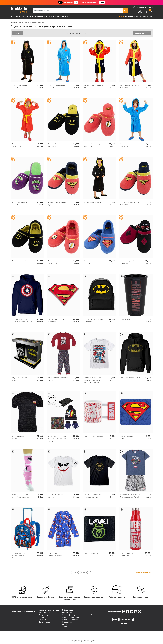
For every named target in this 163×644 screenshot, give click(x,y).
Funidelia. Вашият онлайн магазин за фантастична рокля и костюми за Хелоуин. (19, 10)
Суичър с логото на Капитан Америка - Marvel (22, 320)
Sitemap (64, 624)
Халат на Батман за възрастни (19, 87)
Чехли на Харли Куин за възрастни (129, 262)
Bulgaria (64, 627)
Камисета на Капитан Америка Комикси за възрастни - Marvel (92, 380)
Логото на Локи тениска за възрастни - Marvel (93, 496)
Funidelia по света (68, 613)
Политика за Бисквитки (70, 620)
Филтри (17, 33)
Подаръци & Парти (58, 16)
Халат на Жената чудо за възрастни (130, 87)
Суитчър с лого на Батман (130, 378)
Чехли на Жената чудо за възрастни (130, 204)
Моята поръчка (44, 613)
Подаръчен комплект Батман (20, 379)
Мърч (21, 22)
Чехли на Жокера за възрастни (19, 204)
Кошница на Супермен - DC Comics (57, 320)
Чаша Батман (125, 319)
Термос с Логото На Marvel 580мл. (127, 554)
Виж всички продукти (144, 572)
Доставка (42, 617)
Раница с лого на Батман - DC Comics (94, 320)
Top (121, 16)
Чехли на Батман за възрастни (55, 145)
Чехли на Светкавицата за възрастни (94, 145)
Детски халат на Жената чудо (93, 87)
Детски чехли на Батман (21, 261)
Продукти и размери (46, 615)
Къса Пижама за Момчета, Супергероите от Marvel (130, 496)
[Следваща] (91, 572)
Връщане (42, 620)
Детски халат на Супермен (126, 145)
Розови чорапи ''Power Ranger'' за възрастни (20, 496)
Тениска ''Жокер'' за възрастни (55, 496)
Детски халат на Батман (93, 202)
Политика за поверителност (71, 617)
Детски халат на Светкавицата (18, 145)
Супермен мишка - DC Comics (128, 437)
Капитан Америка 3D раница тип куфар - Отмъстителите (20, 555)
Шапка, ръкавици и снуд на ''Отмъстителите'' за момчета (57, 439)
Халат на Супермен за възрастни (56, 87)
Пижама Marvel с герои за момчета (58, 379)
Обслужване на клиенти (24, 611)
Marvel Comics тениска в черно (21, 437)
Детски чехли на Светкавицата (54, 262)
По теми (14, 16)
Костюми (27, 16)
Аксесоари (40, 16)
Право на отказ (67, 622)
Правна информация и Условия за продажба (77, 615)
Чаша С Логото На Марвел (94, 436)
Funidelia (14, 22)
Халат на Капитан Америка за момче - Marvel (55, 555)
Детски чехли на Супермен (90, 262)
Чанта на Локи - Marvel (93, 553)
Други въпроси (44, 622)
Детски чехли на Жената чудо (57, 204)
